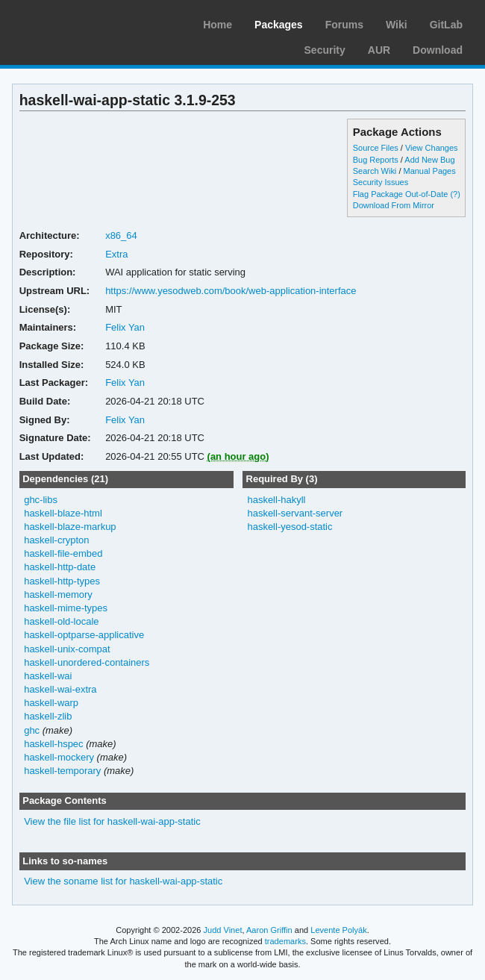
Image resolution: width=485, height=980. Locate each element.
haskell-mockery (59, 757)
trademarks (285, 941)
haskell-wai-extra (60, 689)
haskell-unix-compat (67, 649)
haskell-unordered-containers (87, 662)
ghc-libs (41, 500)
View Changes (432, 148)
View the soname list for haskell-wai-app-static (123, 881)
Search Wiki (375, 171)
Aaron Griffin (269, 930)
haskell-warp (51, 703)
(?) (455, 194)
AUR (379, 50)
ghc (32, 730)
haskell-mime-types (66, 608)
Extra (116, 254)
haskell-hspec (53, 744)
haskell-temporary (62, 771)
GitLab (446, 25)
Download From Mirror (394, 205)
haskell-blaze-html (63, 513)
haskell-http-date (60, 567)
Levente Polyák (338, 930)
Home (218, 25)
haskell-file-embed (63, 553)
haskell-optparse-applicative (84, 635)
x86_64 (121, 235)
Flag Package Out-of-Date (401, 194)
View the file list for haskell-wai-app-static (112, 821)
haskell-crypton (56, 540)
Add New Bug (429, 160)
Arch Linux (82, 22)
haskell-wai (48, 676)
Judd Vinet (223, 930)
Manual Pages (429, 171)
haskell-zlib (48, 716)
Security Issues (381, 182)
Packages (279, 25)
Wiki (397, 25)
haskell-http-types (62, 581)
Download (438, 50)
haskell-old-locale (61, 621)
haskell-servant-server (295, 513)
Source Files (376, 148)
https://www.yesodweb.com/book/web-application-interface (231, 291)
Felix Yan (125, 327)
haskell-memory (58, 594)
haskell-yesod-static (290, 527)
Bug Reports (376, 160)
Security (325, 50)
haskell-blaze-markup (70, 527)
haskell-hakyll (276, 500)
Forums (344, 25)
